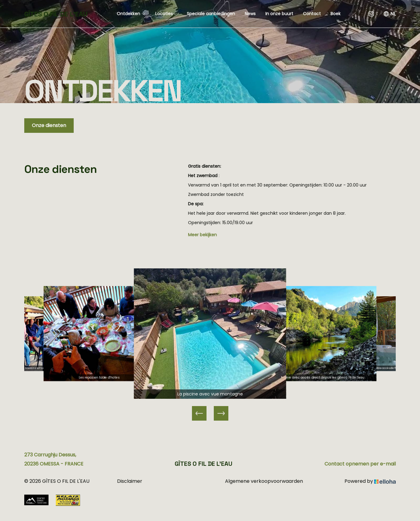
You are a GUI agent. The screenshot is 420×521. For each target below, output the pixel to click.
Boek (336, 14)
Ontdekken (131, 14)
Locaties (166, 14)
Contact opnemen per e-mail (360, 464)
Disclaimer (130, 481)
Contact (312, 14)
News (250, 14)
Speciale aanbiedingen (211, 14)
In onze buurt (279, 14)
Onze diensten (49, 125)
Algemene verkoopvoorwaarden (264, 481)
